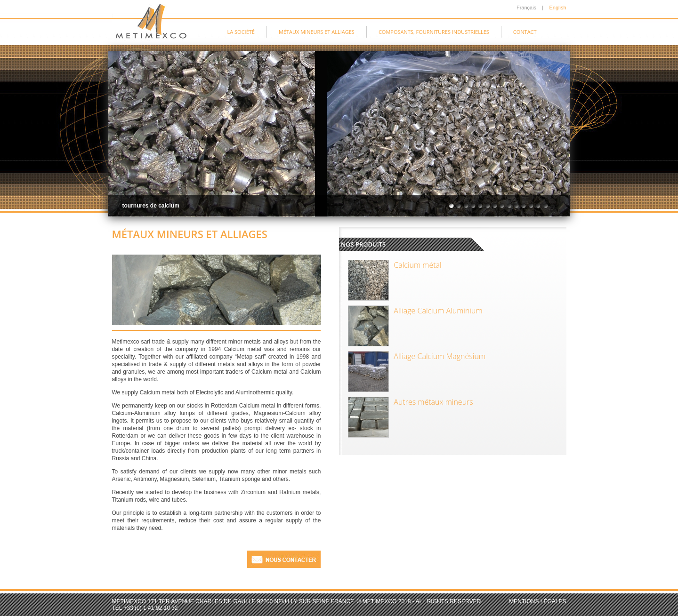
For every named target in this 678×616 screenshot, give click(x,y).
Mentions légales (537, 601)
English (557, 8)
